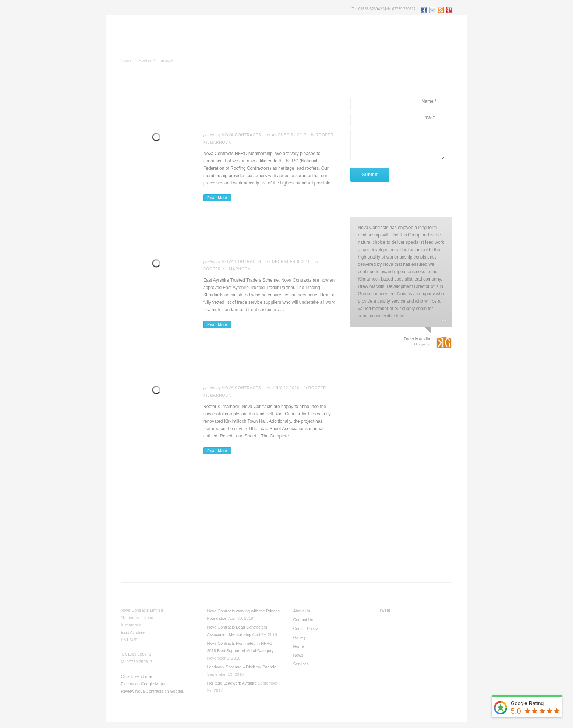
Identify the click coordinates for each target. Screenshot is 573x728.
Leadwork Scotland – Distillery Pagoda (242, 667)
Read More (217, 198)
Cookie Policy (306, 629)
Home (127, 61)
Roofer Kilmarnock (227, 269)
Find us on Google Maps (143, 684)
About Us (302, 611)
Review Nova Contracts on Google (152, 691)
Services (301, 664)
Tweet (385, 610)
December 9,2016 (291, 262)
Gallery (300, 637)
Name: (429, 101)
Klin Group (422, 344)
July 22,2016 (286, 388)
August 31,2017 (289, 135)
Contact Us (303, 620)
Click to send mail (137, 676)
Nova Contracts (242, 135)
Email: (429, 117)
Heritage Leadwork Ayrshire (232, 683)
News (298, 655)
